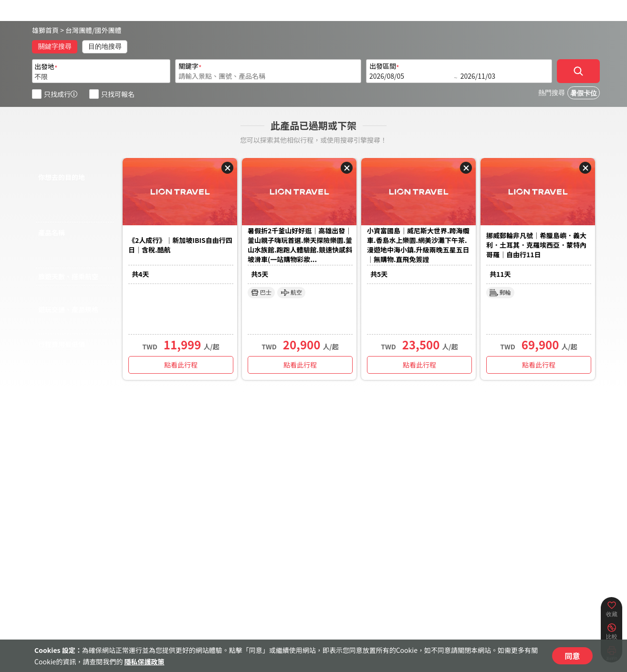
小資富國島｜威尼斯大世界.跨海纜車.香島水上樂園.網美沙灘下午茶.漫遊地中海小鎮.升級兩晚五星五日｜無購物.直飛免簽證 (418, 245)
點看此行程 (181, 365)
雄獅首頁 (45, 30)
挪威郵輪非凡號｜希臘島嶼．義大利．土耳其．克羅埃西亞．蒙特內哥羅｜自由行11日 (536, 245)
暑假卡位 (584, 93)
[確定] (578, 71)
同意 (572, 656)
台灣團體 (79, 30)
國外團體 (108, 30)
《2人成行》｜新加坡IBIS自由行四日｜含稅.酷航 (180, 245)
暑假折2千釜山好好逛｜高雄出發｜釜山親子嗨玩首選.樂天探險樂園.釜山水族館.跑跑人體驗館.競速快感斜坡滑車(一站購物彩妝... (300, 245)
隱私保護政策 (144, 661)
